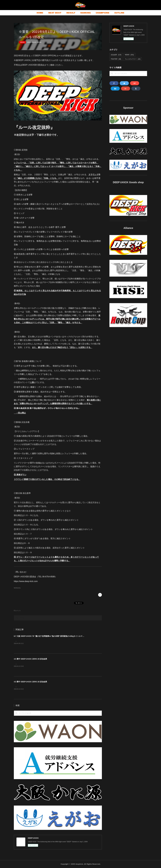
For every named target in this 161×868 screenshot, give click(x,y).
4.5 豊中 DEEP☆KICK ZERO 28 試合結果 (30, 682)
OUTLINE (119, 13)
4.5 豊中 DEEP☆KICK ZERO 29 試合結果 (30, 659)
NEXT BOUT (55, 13)
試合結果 (116, 55)
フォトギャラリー (133, 59)
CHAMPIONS (103, 13)
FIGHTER (116, 59)
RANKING (86, 13)
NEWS (22, 42)
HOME (40, 13)
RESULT (71, 13)
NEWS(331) (17, 588)
